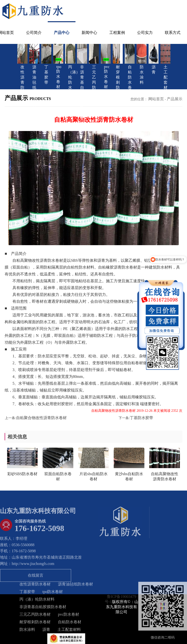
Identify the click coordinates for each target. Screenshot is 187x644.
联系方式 (173, 33)
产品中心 (62, 33)
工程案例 (117, 33)
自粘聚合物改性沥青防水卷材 (41, 418)
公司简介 (34, 33)
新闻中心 (89, 33)
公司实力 (145, 33)
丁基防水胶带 (141, 418)
